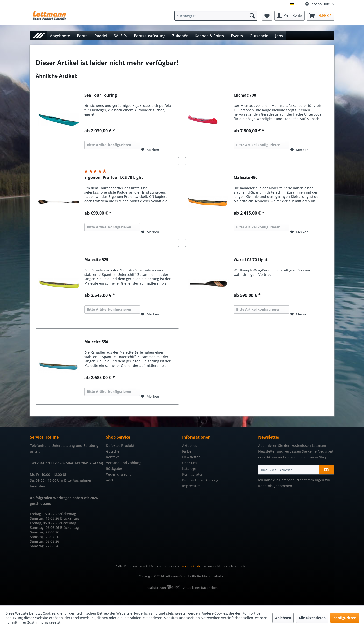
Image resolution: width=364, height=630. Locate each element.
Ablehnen (283, 618)
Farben (188, 451)
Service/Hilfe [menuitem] (318, 4)
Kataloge (189, 469)
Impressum (191, 486)
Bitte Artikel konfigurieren (109, 145)
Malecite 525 (96, 260)
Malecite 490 (246, 177)
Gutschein (114, 451)
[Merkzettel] (267, 16)
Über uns (190, 463)
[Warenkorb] (321, 16)
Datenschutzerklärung (200, 480)
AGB (109, 480)
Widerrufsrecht (118, 474)
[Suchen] (252, 16)
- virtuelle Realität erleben (199, 588)
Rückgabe (114, 469)
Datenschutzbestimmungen (302, 480)
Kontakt (112, 457)
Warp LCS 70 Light (251, 260)
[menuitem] (217, 16)
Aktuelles (190, 446)
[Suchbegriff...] (216, 16)
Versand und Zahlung (124, 463)
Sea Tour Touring (101, 95)
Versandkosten (192, 566)
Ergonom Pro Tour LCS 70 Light (114, 177)
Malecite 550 (96, 342)
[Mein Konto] (289, 16)
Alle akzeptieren (312, 618)
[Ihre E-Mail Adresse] (289, 470)
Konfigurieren (345, 618)
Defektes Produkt (120, 446)
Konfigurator (192, 474)
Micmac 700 (245, 95)
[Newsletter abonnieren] (326, 470)
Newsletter (191, 457)
